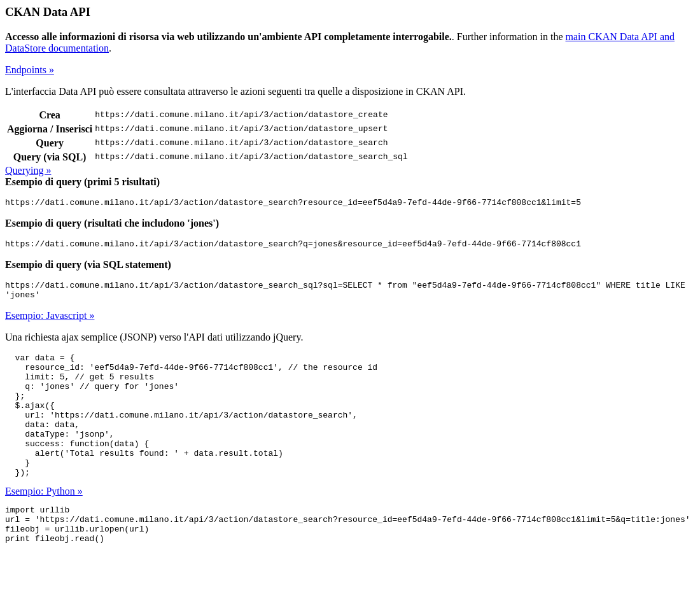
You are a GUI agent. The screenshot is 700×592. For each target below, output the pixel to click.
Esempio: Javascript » (50, 323)
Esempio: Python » (44, 524)
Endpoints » (30, 70)
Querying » (28, 170)
